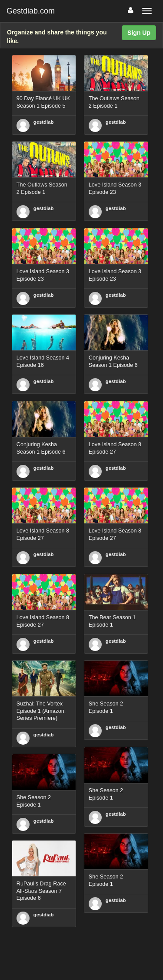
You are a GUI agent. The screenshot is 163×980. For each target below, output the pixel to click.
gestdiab (44, 122)
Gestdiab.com (31, 11)
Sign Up (139, 33)
